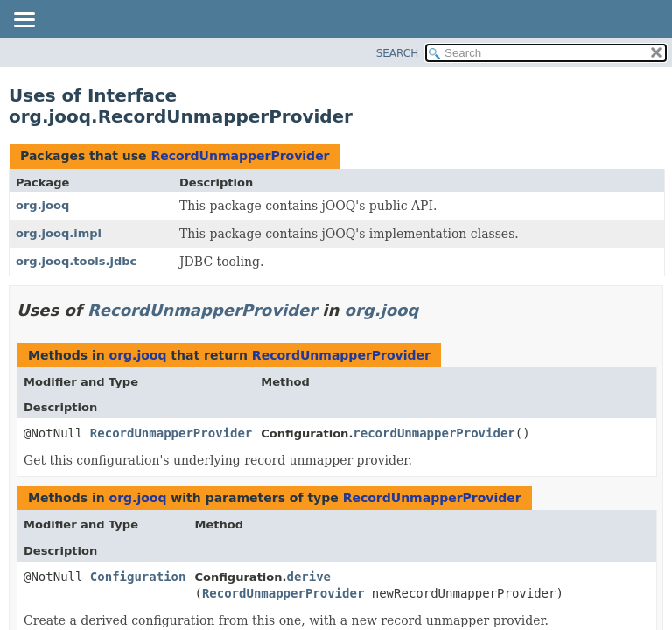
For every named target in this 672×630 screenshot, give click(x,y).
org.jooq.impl (59, 233)
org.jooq (42, 205)
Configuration (138, 577)
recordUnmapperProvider (434, 433)
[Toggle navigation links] (24, 21)
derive (308, 577)
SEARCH (398, 53)
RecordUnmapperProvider (240, 156)
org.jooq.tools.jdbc (76, 261)
